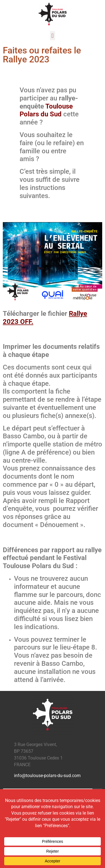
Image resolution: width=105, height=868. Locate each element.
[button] (53, 36)
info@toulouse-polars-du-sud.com (47, 776)
